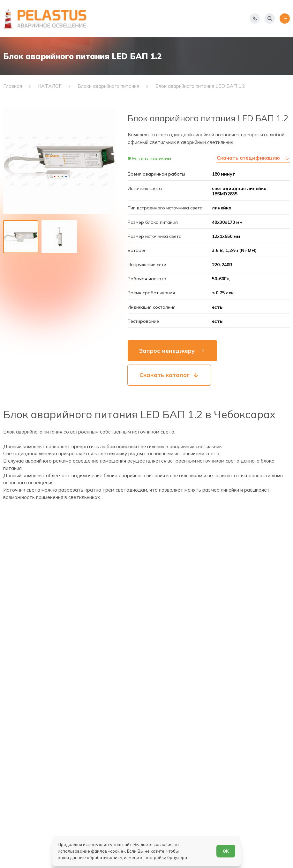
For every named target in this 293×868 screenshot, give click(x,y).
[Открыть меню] (285, 19)
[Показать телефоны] (255, 19)
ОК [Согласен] (226, 851)
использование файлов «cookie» (91, 851)
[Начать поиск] (270, 19)
